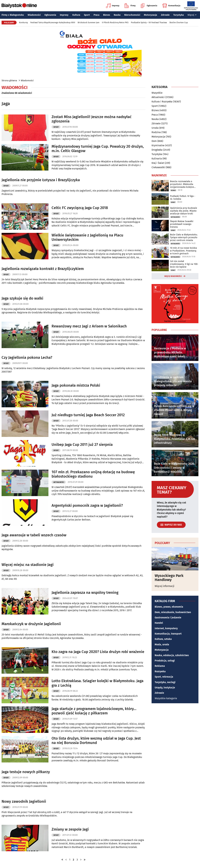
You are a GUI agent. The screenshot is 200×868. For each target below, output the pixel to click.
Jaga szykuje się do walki (22, 298)
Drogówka (157, 150)
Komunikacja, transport (168, 634)
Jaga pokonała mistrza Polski (76, 385)
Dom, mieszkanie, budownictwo (173, 612)
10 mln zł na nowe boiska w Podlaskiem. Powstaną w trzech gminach (183, 251)
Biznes (107, 15)
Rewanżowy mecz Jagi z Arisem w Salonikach (89, 326)
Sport (87, 15)
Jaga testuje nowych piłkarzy (26, 772)
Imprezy (113, 6)
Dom (154, 141)
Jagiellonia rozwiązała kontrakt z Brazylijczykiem (43, 269)
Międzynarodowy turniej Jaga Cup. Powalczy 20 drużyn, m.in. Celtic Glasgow (98, 149)
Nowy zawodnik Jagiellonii (24, 801)
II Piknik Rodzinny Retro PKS (115, 22)
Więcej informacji (165, 586)
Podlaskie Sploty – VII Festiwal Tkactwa (149, 22)
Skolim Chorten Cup (179, 22)
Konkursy (23, 22)
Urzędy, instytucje (165, 688)
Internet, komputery (166, 628)
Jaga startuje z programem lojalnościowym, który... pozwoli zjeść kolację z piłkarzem (94, 711)
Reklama (160, 666)
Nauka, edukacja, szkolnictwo (172, 655)
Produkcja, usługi (165, 661)
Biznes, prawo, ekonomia (169, 607)
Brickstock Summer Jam (89, 22)
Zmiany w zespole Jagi (70, 829)
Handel (159, 623)
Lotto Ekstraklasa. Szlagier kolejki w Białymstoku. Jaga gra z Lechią (97, 683)
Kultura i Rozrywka (162, 102)
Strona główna (9, 80)
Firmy (130, 6)
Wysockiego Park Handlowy (169, 578)
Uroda (155, 128)
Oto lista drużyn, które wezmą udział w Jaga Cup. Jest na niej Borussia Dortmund (96, 741)
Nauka (117, 15)
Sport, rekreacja (164, 677)
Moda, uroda (162, 644)
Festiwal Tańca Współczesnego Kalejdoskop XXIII (53, 22)
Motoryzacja (150, 15)
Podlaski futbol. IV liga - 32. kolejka (183, 197)
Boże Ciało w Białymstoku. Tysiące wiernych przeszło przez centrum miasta (184, 237)
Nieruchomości (132, 15)
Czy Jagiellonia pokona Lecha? (27, 358)
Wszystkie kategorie (166, 698)
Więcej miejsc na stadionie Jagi (28, 565)
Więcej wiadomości (173, 276)
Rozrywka (160, 671)
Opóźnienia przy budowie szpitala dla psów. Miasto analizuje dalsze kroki (184, 211)
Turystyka (179, 15)
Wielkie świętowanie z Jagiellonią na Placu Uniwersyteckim (87, 237)
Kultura (76, 15)
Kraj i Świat (158, 163)
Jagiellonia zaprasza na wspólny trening (85, 593)
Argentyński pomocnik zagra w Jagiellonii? (87, 505)
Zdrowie (165, 15)
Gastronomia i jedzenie (168, 618)
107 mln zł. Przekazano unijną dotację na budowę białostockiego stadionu (93, 474)
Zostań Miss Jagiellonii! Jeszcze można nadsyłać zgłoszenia (91, 119)
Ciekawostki (158, 167)
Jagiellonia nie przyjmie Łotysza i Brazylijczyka (41, 180)
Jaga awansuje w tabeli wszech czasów (34, 535)
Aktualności (59, 482)
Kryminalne (158, 145)
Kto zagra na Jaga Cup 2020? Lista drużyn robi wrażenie (98, 652)
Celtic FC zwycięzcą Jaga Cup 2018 (80, 208)
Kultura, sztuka (163, 639)
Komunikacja (171, 6)
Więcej (192, 15)
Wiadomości (34, 15)
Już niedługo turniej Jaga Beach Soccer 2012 (88, 415)
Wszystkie (157, 93)
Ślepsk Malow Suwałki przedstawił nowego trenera (182, 224)
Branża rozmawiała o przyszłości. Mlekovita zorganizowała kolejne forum (182, 184)
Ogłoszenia (149, 6)
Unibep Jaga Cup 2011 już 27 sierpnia (82, 445)
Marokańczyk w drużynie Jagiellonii (31, 624)
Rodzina (156, 132)
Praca (96, 15)
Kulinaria (157, 159)
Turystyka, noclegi (165, 682)
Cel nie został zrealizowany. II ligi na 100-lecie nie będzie (184, 264)
